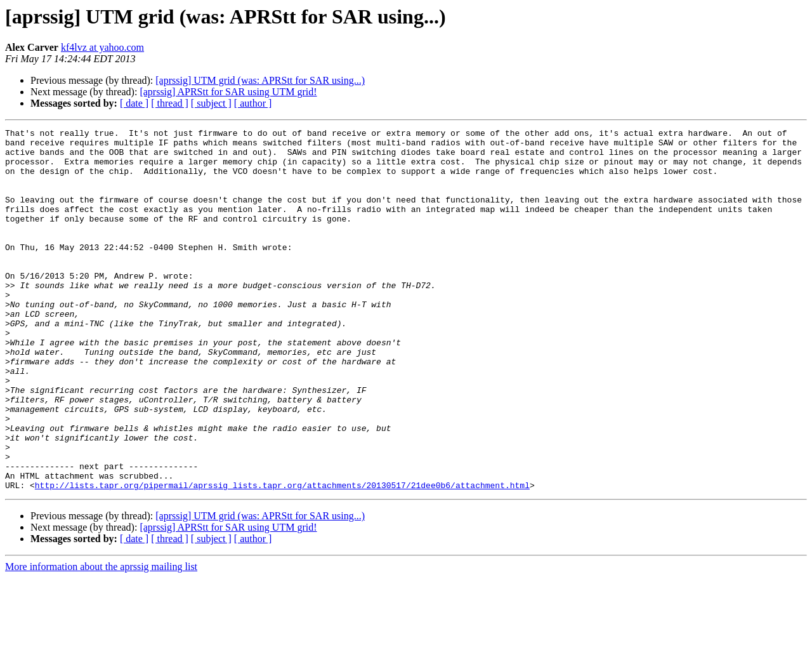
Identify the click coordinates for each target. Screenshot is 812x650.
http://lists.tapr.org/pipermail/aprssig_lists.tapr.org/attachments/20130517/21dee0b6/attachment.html (282, 557)
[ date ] (134, 103)
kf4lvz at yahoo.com (102, 47)
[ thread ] (170, 103)
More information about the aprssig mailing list (101, 639)
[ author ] (253, 103)
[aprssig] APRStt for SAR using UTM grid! (228, 92)
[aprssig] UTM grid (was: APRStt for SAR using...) (260, 80)
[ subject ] (211, 103)
